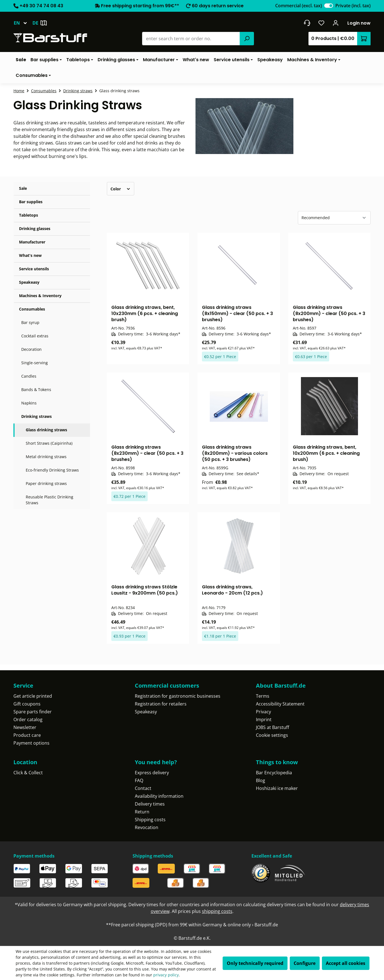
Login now (359, 23)
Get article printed (33, 696)
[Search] (247, 39)
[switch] (329, 6)
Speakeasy (29, 282)
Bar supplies (31, 202)
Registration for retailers (161, 704)
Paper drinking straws (46, 483)
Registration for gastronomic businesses (178, 696)
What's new (30, 255)
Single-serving (35, 363)
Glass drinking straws (46, 430)
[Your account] (336, 23)
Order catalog (28, 719)
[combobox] (191, 39)
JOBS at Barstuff (273, 727)
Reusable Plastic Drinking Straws (50, 500)
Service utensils (34, 269)
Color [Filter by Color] (121, 189)
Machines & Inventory (40, 296)
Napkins (29, 403)
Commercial (299, 6)
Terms (263, 696)
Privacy (263, 712)
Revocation (147, 827)
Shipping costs (150, 820)
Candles (29, 376)
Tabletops (29, 215)
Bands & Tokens (36, 390)
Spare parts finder (33, 712)
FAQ (139, 780)
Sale (23, 188)
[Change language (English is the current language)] (23, 23)
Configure (305, 963)
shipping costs (217, 911)
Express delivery (152, 773)
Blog (261, 780)
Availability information (159, 796)
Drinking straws (36, 416)
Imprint (264, 719)
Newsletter (25, 727)
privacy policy (166, 975)
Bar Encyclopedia (274, 773)
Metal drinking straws (46, 457)
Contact (143, 788)
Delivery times (150, 804)
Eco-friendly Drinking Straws (52, 470)
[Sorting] (334, 218)
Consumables (32, 309)
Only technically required (255, 963)
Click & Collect (28, 773)
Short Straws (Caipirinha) (49, 443)
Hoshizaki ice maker (277, 788)
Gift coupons (27, 704)
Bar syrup (30, 322)
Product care (27, 735)
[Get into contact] (307, 23)
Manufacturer (32, 242)
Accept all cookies (346, 963)
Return (142, 812)
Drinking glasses (35, 229)
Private (353, 6)
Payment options (31, 743)
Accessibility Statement (280, 704)
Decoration (31, 349)
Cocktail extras (35, 336)
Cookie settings (272, 735)
